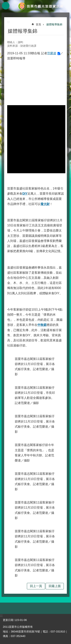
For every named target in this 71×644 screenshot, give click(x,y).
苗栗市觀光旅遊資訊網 (41, 6)
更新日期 (8, 620)
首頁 (38, 24)
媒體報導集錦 (54, 24)
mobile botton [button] (6, 6)
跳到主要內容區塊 (2, 2)
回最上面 (55, 586)
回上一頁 (36, 586)
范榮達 (52, 53)
